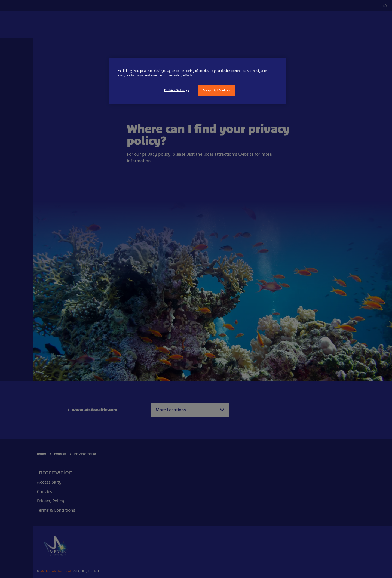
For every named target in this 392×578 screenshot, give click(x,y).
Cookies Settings (177, 90)
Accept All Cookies (216, 90)
